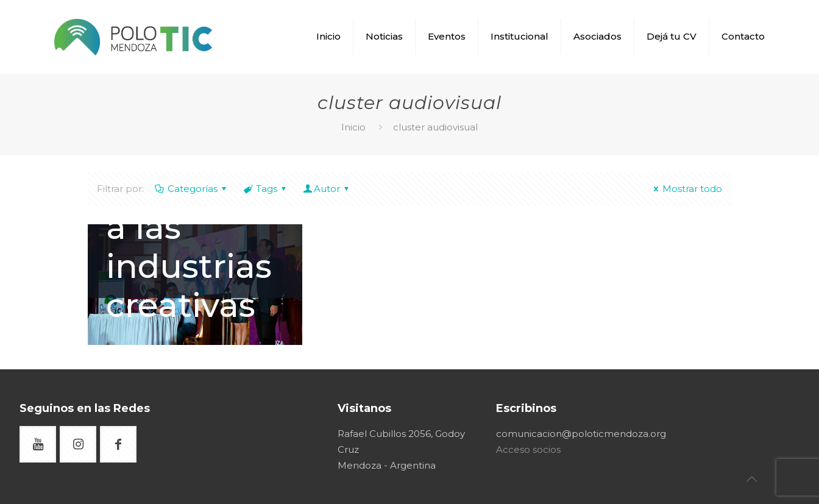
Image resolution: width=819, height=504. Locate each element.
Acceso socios (528, 449)
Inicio (353, 127)
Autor (327, 189)
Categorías (192, 189)
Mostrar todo (686, 189)
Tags (266, 189)
